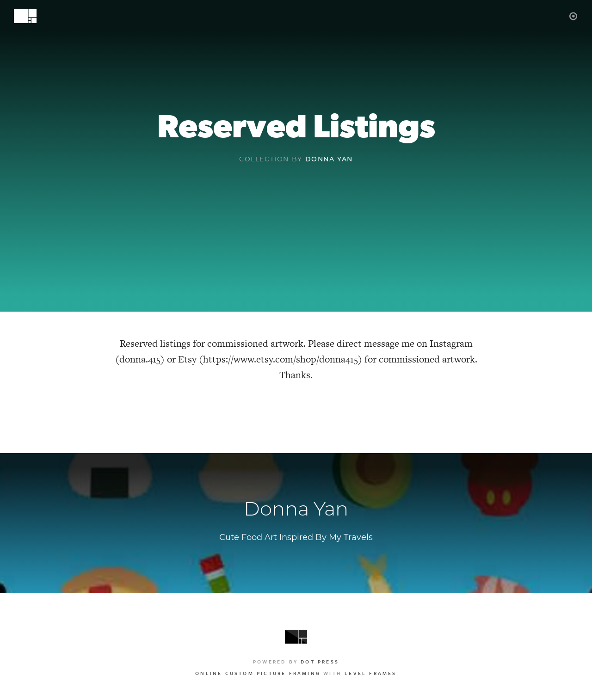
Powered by (296, 662)
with (296, 673)
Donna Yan (329, 160)
